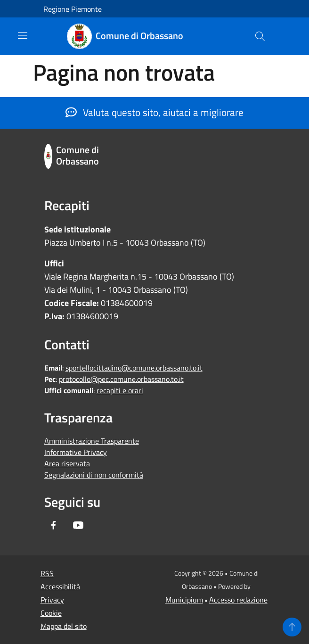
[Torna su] (292, 627)
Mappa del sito (64, 626)
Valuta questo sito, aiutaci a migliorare (154, 112)
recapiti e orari (120, 390)
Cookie (51, 613)
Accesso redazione (238, 600)
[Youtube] (78, 526)
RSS (47, 573)
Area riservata (67, 463)
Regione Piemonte (73, 9)
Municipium (184, 600)
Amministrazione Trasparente (92, 441)
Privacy (52, 600)
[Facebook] (54, 526)
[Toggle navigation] (23, 35)
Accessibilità (60, 586)
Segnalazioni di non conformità (94, 475)
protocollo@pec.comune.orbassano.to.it (121, 379)
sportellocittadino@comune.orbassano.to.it (134, 368)
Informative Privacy (76, 452)
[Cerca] (260, 36)
